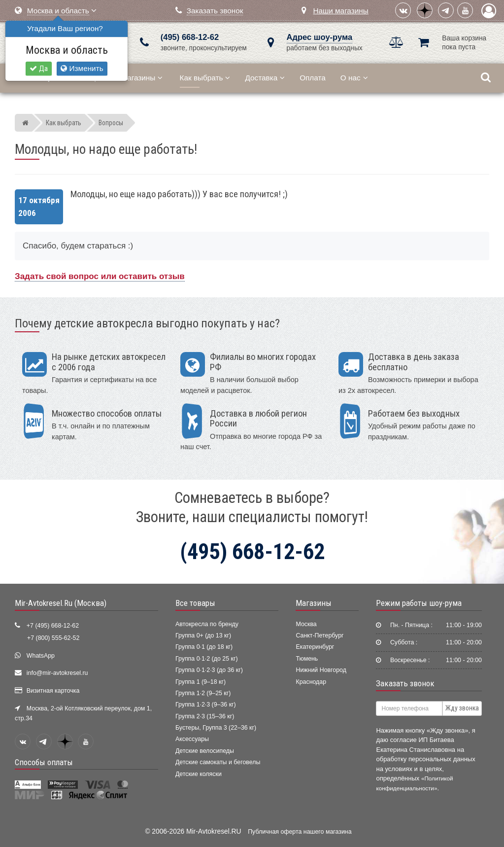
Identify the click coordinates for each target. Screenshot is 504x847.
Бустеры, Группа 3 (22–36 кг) (216, 728)
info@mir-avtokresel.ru (57, 673)
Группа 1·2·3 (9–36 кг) (206, 705)
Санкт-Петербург (319, 635)
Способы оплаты (44, 762)
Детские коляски (199, 774)
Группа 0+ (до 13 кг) (203, 635)
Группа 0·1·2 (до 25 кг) (207, 659)
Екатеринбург (315, 647)
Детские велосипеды (205, 751)
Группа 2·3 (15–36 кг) (205, 716)
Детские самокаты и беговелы (218, 762)
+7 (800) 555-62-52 (53, 638)
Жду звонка (462, 708)
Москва (306, 624)
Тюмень (307, 659)
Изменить (82, 68)
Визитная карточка (53, 691)
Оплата (313, 78)
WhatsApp (41, 656)
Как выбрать (205, 78)
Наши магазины (340, 11)
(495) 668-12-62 (190, 37)
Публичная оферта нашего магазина (300, 832)
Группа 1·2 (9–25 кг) (203, 693)
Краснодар (311, 682)
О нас (354, 78)
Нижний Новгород (321, 670)
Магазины (142, 78)
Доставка (265, 78)
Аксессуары (192, 739)
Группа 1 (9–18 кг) (201, 682)
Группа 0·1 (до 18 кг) (204, 647)
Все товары (195, 603)
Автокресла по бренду (207, 624)
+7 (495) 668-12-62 (53, 626)
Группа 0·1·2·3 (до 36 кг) (209, 670)
